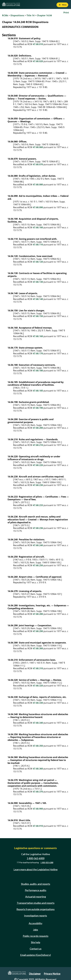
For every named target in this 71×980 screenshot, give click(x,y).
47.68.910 (38, 826)
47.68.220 (38, 465)
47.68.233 (38, 505)
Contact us (36, 949)
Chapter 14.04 (44, 15)
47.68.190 (38, 408)
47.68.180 (38, 371)
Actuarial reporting (36, 897)
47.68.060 (38, 147)
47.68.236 (38, 528)
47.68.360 (38, 769)
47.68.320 (38, 686)
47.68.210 (38, 445)
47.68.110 (38, 245)
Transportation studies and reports (36, 903)
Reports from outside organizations (35, 909)
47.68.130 (38, 282)
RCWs (5, 15)
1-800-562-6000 (35, 858)
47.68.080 (38, 185)
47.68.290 (38, 631)
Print (66, 13)
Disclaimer (35, 974)
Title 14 (30, 15)
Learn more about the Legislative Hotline (36, 870)
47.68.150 (38, 316)
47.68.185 (38, 391)
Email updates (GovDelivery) (35, 955)
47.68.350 (38, 746)
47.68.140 (38, 299)
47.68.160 (38, 336)
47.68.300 (38, 648)
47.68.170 (38, 353)
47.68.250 (38, 565)
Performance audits (36, 890)
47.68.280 (38, 614)
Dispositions (17, 15)
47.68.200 (38, 428)
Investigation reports (35, 916)
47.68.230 (38, 485)
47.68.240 (38, 545)
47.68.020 (38, 61)
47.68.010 (38, 44)
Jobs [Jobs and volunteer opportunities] (35, 930)
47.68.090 (38, 207)
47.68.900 (38, 809)
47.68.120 (38, 262)
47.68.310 (38, 668)
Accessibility (35, 923)
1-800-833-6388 (47, 863)
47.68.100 (38, 227)
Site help (36, 942)
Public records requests (36, 936)
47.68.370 (38, 792)
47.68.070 (38, 164)
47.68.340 (38, 723)
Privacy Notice (52, 974)
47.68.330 (38, 703)
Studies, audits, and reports (36, 884)
